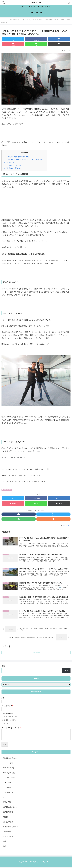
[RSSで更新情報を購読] (53, 519)
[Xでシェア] (13, 39)
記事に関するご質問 (11, 717)
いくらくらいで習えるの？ (13, 168)
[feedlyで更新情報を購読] (19, 519)
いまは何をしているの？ (12, 165)
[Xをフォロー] (53, 514)
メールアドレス (7, 707)
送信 (5, 745)
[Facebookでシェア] (36, 39)
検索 (3, 667)
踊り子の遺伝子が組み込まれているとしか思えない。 (25, 160)
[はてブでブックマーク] (59, 39)
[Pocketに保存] (13, 44)
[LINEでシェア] (36, 44)
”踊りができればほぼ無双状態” (17, 157)
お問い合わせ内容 (7, 714)
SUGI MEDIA (36, 2)
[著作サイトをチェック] (19, 514)
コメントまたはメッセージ (11, 729)
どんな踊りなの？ (10, 162)
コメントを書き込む (36, 653)
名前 (4, 699)
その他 (6, 724)
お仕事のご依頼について (12, 721)
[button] (59, 44)
